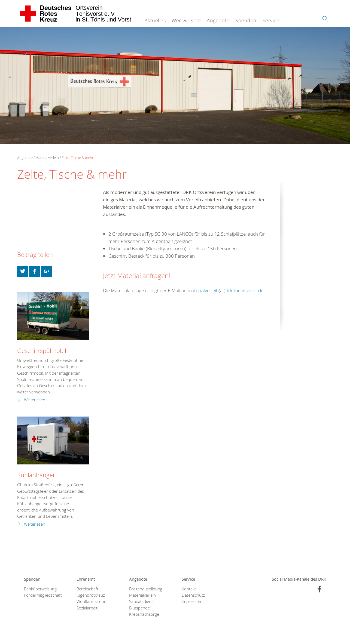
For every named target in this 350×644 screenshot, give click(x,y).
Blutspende (139, 608)
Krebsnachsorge (144, 614)
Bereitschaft (87, 589)
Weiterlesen (35, 400)
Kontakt (189, 589)
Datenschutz (193, 595)
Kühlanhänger (36, 475)
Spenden (246, 20)
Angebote (218, 20)
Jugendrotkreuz (91, 595)
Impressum (192, 601)
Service (271, 20)
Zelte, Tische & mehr (77, 158)
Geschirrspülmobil (42, 351)
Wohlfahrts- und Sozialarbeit (92, 605)
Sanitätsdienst (142, 601)
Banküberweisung (40, 589)
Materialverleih (47, 158)
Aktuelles (155, 20)
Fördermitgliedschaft (43, 595)
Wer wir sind (186, 20)
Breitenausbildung (146, 589)
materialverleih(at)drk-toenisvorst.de (226, 290)
